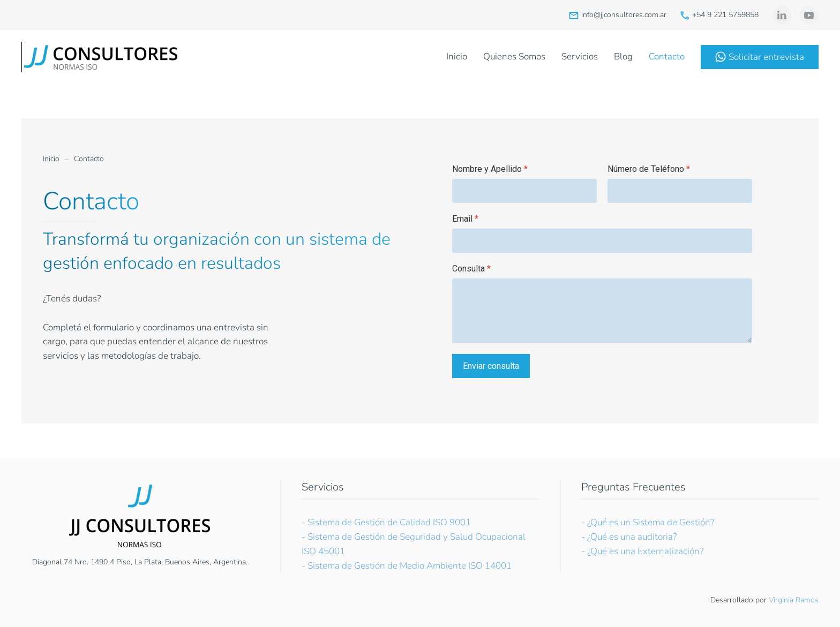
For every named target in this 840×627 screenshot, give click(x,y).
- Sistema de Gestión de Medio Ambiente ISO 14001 (407, 566)
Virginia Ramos (794, 600)
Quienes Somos (514, 56)
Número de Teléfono (649, 169)
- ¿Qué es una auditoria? (629, 537)
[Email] (602, 241)
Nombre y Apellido (490, 169)
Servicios (580, 56)
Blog (623, 56)
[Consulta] (602, 311)
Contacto (667, 56)
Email (465, 219)
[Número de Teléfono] (680, 191)
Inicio (457, 56)
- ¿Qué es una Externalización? (642, 551)
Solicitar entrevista (760, 57)
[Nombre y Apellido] (524, 191)
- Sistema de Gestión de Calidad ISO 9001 (386, 522)
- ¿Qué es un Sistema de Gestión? (648, 522)
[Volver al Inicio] (102, 57)
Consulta (471, 269)
